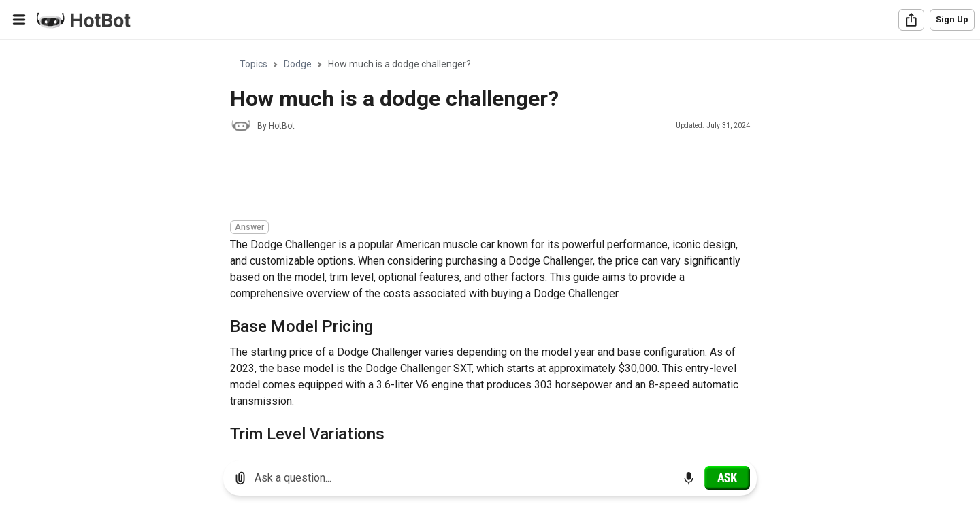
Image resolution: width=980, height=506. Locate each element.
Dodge (298, 64)
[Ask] (727, 477)
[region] (490, 245)
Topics (254, 64)
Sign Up (952, 19)
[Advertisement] (478, 178)
